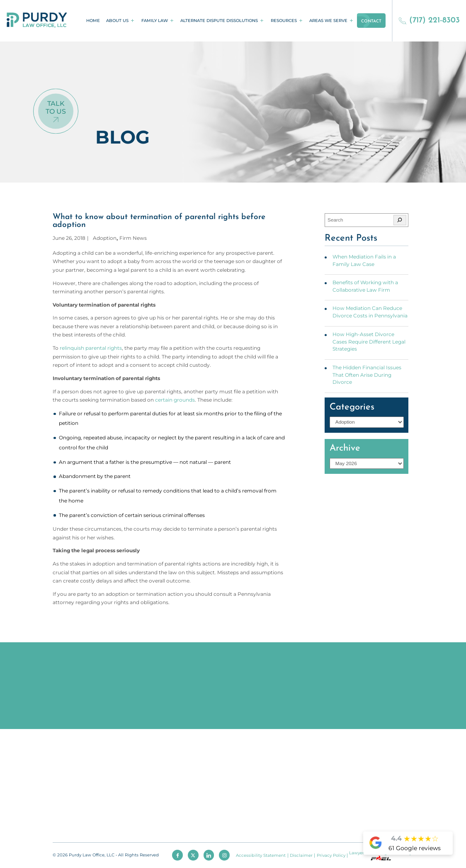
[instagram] (224, 855)
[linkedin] (209, 855)
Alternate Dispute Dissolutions (219, 21)
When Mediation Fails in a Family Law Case (364, 261)
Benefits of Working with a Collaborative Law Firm (365, 286)
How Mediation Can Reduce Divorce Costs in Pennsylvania (370, 312)
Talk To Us (56, 107)
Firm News (133, 238)
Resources (284, 21)
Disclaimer (301, 855)
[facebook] (177, 855)
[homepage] (37, 21)
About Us (117, 21)
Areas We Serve (328, 21)
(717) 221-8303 (429, 21)
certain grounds (175, 400)
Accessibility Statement (261, 855)
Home (93, 21)
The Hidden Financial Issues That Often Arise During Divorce (367, 375)
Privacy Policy (331, 855)
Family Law (155, 21)
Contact (371, 21)
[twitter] (193, 855)
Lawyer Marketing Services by (380, 855)
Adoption (105, 238)
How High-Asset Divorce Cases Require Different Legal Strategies (369, 342)
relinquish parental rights (91, 348)
